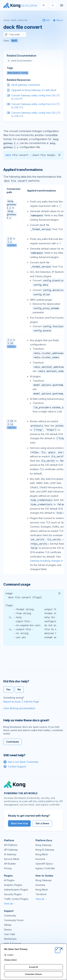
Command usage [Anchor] (17, 584)
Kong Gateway (44, 845)
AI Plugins (9, 880)
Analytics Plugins (13, 885)
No (19, 689)
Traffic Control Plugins (16, 899)
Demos (8, 930)
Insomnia (40, 859)
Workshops (10, 939)
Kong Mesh (42, 854)
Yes (8, 689)
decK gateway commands (26, 85)
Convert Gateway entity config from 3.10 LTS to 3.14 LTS (36, 114)
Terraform (41, 894)
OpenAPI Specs (44, 864)
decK (14, 20)
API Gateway (11, 850)
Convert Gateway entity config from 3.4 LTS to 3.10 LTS (36, 106)
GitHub (8, 925)
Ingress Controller (45, 868)
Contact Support (15, 767)
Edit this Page (32, 702)
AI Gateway (10, 854)
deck (14, 41)
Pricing (8, 868)
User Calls (10, 934)
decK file (23, 20)
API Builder (10, 864)
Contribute (13, 742)
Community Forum (14, 920)
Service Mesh (12, 859)
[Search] (44, 5)
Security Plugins (13, 894)
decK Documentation (20, 61)
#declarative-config (18, 73)
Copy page (12, 34)
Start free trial (19, 823)
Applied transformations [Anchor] (23, 170)
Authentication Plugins (16, 890)
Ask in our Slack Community (21, 762)
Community (10, 916)
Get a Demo (42, 823)
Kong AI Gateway (45, 850)
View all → (10, 904)
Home (6, 20)
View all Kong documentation (19, 708)
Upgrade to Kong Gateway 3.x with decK (34, 90)
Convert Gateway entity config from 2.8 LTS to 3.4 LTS (36, 97)
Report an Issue (12, 702)
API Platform (11, 845)
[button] (59, 155)
